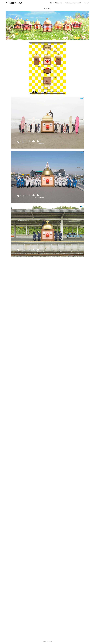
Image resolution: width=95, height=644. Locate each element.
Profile (79, 3)
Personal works (70, 3)
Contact (87, 3)
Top (51, 3)
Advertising (59, 3)
